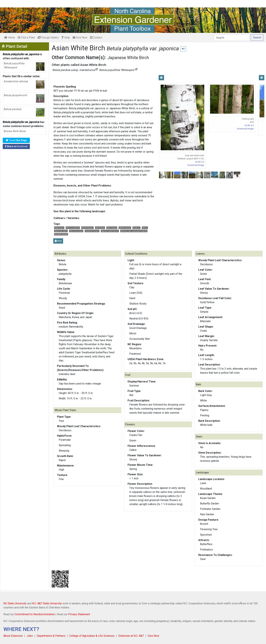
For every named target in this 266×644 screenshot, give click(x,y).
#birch (145, 228)
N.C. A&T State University (47, 603)
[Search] (232, 38)
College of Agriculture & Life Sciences (92, 636)
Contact (96, 38)
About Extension (13, 636)
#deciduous (59, 228)
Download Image (196, 165)
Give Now (80, 38)
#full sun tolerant (73, 228)
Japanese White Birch (128, 58)
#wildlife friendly (61, 234)
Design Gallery (48, 38)
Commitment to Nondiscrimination (35, 614)
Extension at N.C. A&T (131, 636)
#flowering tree (125, 228)
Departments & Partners (51, 636)
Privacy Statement (79, 614)
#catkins (136, 228)
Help (66, 38)
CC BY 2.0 (199, 162)
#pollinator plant (61, 231)
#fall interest (112, 228)
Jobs (30, 636)
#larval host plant (76, 231)
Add (58, 241)
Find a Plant (26, 38)
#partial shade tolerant (110, 231)
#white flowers (87, 228)
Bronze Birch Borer (15, 131)
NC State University (15, 603)
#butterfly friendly (92, 231)
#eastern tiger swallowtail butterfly (134, 231)
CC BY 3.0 (249, 125)
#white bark (100, 228)
